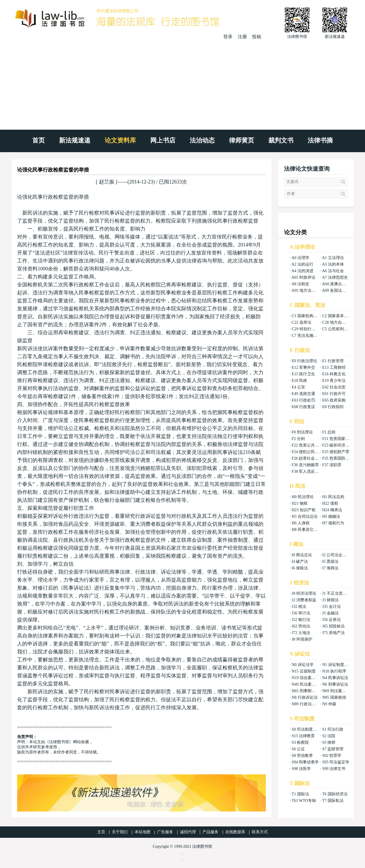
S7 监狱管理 (333, 749)
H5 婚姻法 (331, 516)
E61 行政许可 (334, 394)
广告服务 (165, 832)
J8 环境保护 (302, 639)
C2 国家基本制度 (337, 316)
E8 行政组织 (333, 407)
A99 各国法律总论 (338, 291)
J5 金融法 (330, 613)
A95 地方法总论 (305, 291)
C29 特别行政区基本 (310, 329)
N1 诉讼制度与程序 (339, 665)
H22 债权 (330, 503)
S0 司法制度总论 (306, 729)
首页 (38, 140)
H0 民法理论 (303, 497)
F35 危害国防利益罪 (340, 458)
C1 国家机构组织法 (309, 316)
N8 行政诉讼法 (305, 697)
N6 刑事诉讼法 (335, 684)
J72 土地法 (301, 633)
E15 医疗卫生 (303, 374)
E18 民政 (299, 381)
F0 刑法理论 (302, 432)
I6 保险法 (300, 568)
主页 (101, 832)
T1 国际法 (300, 794)
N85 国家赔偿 (334, 697)
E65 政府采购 (334, 400)
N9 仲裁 (329, 704)
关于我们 (120, 832)
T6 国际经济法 (335, 794)
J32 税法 (299, 607)
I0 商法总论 (302, 555)
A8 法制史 (300, 284)
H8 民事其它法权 (307, 530)
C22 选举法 (302, 322)
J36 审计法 (301, 613)
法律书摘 (320, 140)
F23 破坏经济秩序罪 (340, 445)
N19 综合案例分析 (308, 678)
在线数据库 (235, 832)
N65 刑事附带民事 (308, 691)
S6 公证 (298, 749)
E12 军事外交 (303, 367)
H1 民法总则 (333, 497)
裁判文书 (281, 140)
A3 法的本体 (333, 264)
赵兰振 (107, 182)
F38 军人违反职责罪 (309, 471)
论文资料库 (120, 140)
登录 (228, 37)
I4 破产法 (300, 562)
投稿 (257, 37)
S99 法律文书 (334, 769)
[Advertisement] (182, 83)
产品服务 (210, 832)
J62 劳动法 (301, 626)
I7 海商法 (330, 568)
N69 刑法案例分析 (338, 691)
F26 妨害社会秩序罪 (309, 458)
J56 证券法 (331, 620)
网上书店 (163, 140)
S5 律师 (329, 742)
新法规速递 (75, 140)
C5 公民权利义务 (337, 329)
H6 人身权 (301, 523)
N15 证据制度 (304, 671)
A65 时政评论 (303, 277)
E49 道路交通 (303, 394)
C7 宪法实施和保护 (309, 336)
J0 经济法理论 (304, 593)
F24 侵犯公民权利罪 (309, 452)
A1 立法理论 (333, 258)
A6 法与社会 (333, 271)
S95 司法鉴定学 (336, 762)
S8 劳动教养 (302, 756)
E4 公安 (298, 387)
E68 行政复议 (303, 407)
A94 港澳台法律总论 (340, 284)
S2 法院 (329, 736)
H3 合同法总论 (305, 516)
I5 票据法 (330, 562)
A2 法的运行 (302, 264)
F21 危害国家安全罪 (340, 439)
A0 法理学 (300, 258)
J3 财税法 (330, 600)
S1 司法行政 (333, 729)
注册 (242, 37)
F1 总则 (329, 432)
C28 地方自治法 (336, 322)
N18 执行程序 (334, 671)
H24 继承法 (332, 510)
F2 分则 (298, 439)
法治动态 (202, 140)
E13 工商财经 (334, 367)
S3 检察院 (300, 742)
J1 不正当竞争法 (336, 593)
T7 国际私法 (333, 801)
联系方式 (260, 832)
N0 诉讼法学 (303, 665)
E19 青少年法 (334, 381)
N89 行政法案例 (306, 704)
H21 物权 (300, 503)
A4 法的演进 (302, 271)
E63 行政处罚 (303, 400)
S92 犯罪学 (332, 756)
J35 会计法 (331, 607)
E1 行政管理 (333, 361)
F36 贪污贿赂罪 (305, 465)
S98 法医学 (301, 769)
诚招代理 (188, 832)
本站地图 (143, 832)
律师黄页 (242, 140)
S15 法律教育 (303, 736)
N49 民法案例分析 (308, 684)
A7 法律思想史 (335, 277)
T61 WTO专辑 (304, 801)
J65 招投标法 (333, 626)
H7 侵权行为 (333, 523)
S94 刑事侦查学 (305, 762)
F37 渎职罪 (332, 465)
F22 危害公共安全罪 (309, 445)
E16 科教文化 (334, 374)
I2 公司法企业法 (336, 555)
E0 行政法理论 (304, 361)
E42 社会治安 (334, 387)
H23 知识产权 (304, 510)
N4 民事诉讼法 (335, 678)
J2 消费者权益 (304, 600)
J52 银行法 (301, 620)
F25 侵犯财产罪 (336, 452)
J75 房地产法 (333, 633)
